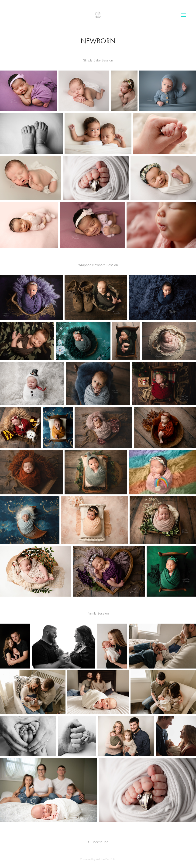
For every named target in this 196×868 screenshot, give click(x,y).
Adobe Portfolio (106, 859)
